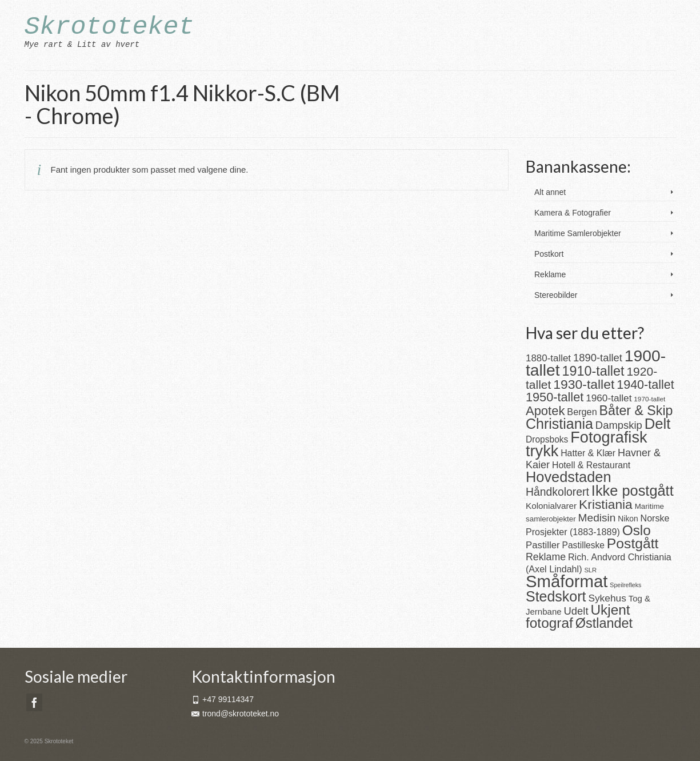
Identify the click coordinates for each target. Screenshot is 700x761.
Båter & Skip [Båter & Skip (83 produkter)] (636, 411)
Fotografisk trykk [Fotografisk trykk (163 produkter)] (587, 444)
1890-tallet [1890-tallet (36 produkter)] (598, 358)
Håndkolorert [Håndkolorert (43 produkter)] (557, 492)
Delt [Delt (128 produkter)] (658, 424)
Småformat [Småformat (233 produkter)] (567, 581)
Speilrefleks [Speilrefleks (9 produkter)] (625, 585)
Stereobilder (556, 295)
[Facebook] (34, 702)
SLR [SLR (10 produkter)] (590, 570)
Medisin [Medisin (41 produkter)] (597, 518)
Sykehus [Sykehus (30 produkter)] (607, 598)
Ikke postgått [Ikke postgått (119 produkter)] (633, 491)
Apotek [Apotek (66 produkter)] (545, 411)
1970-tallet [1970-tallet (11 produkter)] (649, 399)
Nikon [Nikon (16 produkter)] (628, 519)
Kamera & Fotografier (573, 213)
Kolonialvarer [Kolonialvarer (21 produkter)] (551, 506)
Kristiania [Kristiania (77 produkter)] (606, 504)
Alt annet (550, 192)
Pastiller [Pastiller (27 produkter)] (543, 545)
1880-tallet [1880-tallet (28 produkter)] (548, 358)
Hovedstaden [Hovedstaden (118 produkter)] (569, 477)
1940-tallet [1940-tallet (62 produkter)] (645, 385)
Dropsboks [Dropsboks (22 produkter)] (547, 439)
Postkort (549, 254)
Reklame (550, 274)
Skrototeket (109, 27)
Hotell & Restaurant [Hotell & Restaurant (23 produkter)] (591, 465)
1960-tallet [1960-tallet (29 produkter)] (609, 398)
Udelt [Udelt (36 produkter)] (576, 611)
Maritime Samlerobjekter (578, 233)
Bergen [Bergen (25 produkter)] (582, 412)
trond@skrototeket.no (235, 714)
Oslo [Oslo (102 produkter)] (637, 530)
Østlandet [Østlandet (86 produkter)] (604, 623)
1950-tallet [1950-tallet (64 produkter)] (555, 397)
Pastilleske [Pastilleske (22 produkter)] (583, 545)
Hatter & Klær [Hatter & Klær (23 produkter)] (588, 453)
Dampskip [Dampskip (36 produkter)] (619, 425)
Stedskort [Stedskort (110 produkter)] (556, 596)
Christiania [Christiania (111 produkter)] (559, 424)
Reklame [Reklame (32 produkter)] (546, 557)
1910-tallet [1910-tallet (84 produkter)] (593, 371)
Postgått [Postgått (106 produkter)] (633, 543)
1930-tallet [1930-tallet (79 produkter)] (584, 384)
